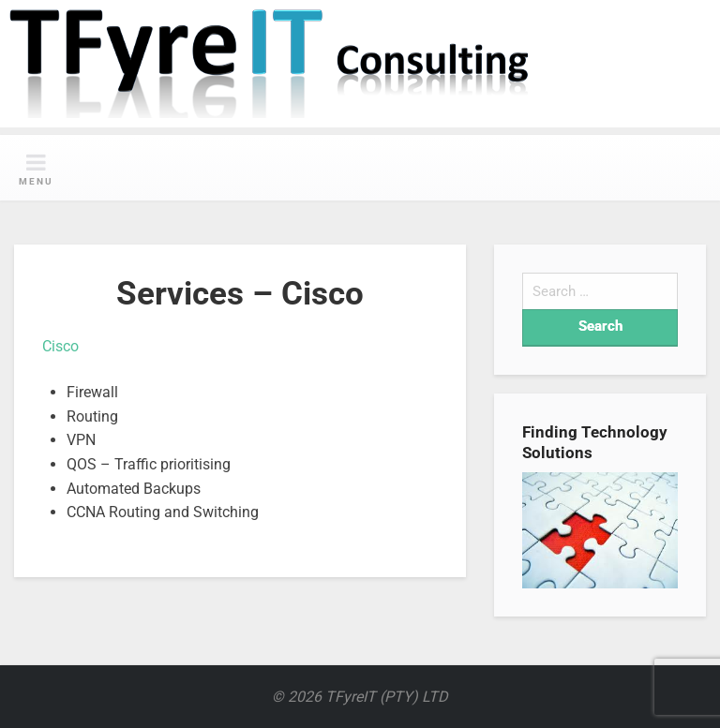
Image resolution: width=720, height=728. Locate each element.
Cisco (60, 346)
